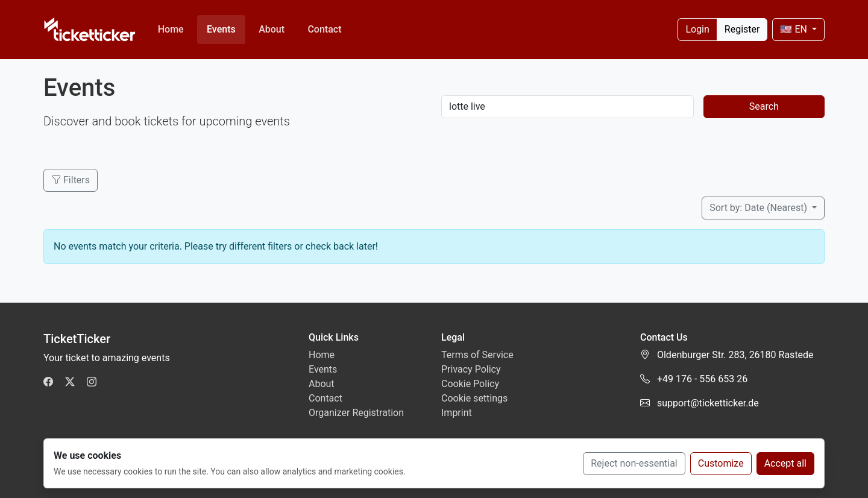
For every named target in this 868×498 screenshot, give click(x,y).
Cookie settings (474, 398)
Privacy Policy (471, 369)
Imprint (457, 413)
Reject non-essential (634, 463)
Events (221, 29)
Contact (324, 29)
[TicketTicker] (90, 30)
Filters (71, 180)
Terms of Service (477, 355)
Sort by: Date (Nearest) (759, 208)
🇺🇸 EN (794, 29)
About (272, 29)
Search (764, 106)
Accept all (785, 463)
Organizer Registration (356, 413)
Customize (721, 463)
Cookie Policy (470, 384)
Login (697, 29)
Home (171, 29)
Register (742, 29)
